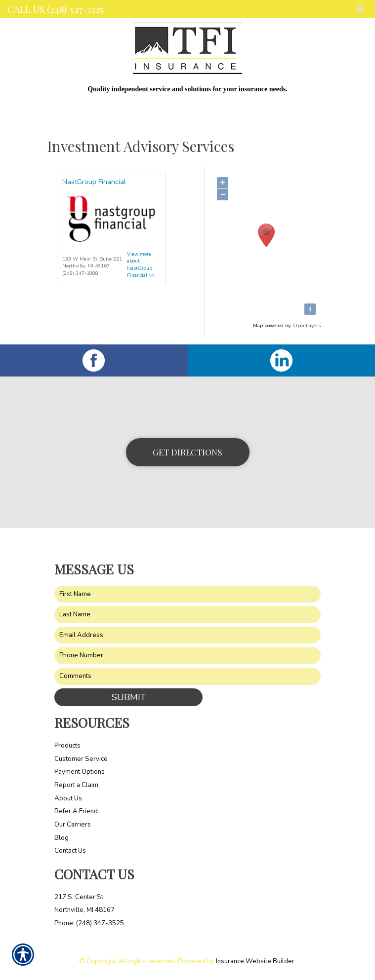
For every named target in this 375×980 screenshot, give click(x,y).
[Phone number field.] (187, 656)
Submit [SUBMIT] (129, 697)
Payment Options (80, 772)
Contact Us (70, 851)
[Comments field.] (187, 676)
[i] (310, 309)
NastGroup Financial (94, 182)
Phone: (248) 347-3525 (89, 923)
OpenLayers (307, 326)
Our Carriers (73, 825)
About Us (68, 798)
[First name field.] (187, 594)
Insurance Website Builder (255, 961)
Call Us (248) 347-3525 (56, 9)
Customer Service (81, 759)
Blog (62, 838)
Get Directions (187, 452)
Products (67, 746)
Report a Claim (76, 785)
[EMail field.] (187, 635)
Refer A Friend (76, 811)
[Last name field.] (187, 615)
